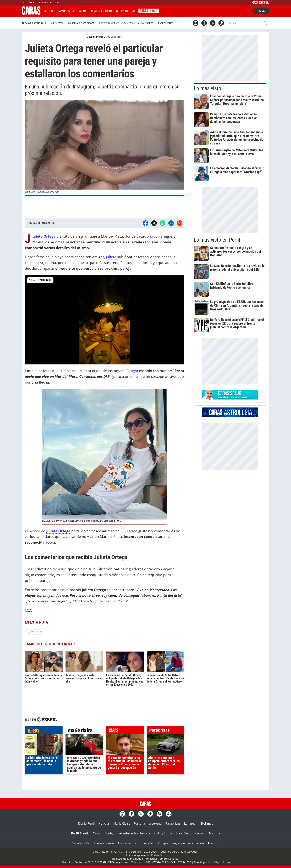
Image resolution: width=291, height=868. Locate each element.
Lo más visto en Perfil (217, 240)
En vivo (261, 11)
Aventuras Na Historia (135, 833)
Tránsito (214, 843)
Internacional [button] (125, 11)
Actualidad (80, 11)
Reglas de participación (188, 843)
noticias (44, 731)
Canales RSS (80, 843)
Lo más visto (207, 88)
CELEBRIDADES (95, 37)
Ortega (132, 371)
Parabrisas (173, 823)
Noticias (49, 11)
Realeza (97, 11)
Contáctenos (127, 843)
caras (125, 731)
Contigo (110, 833)
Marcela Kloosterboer (81, 23)
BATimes (207, 823)
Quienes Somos (103, 843)
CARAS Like (149, 10)
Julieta (111, 257)
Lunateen (191, 823)
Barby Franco (166, 23)
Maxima (214, 833)
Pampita (129, 23)
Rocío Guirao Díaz (109, 23)
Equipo (163, 843)
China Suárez (146, 23)
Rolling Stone (163, 833)
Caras (97, 833)
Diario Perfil (86, 823)
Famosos (64, 11)
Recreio (200, 833)
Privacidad (147, 843)
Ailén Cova (57, 23)
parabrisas (165, 731)
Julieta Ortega (35, 632)
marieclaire (84, 731)
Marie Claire (122, 823)
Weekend (155, 823)
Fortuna (139, 823)
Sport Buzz (183, 833)
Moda (109, 11)
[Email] (180, 223)
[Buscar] (245, 23)
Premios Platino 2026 (34, 23)
